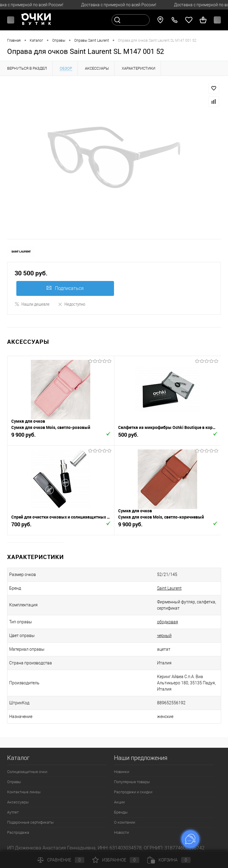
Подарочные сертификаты (30, 822)
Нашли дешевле (32, 304)
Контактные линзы (24, 792)
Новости (121, 832)
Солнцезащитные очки (27, 772)
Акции (119, 802)
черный (164, 636)
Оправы (14, 782)
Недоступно (71, 304)
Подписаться (65, 288)
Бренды (121, 812)
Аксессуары (18, 802)
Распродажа (18, 832)
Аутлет (13, 812)
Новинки (122, 772)
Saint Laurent (169, 588)
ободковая (168, 622)
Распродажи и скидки (133, 792)
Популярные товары (132, 782)
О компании (125, 822)
